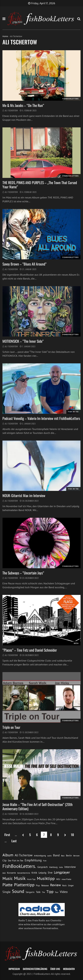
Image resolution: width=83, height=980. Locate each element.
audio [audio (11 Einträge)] (50, 856)
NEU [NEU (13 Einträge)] (58, 879)
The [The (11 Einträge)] (43, 892)
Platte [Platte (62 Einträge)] (8, 885)
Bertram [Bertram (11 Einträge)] (76, 856)
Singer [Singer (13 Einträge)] (71, 886)
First (7, 835)
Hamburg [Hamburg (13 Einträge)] (53, 867)
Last (14, 841)
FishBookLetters (71, 99)
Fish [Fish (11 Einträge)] (45, 861)
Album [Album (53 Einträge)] (8, 855)
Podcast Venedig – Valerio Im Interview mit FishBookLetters (41, 418)
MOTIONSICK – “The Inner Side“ (23, 341)
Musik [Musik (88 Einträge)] (20, 878)
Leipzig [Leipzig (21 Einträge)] (42, 873)
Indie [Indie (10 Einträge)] (61, 867)
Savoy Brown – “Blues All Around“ (25, 264)
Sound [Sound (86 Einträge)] (18, 891)
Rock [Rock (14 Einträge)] (64, 885)
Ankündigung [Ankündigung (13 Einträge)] (40, 856)
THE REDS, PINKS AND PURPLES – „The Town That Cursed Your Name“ (40, 185)
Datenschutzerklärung (35, 969)
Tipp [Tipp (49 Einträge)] (50, 891)
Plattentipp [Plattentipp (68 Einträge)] (24, 885)
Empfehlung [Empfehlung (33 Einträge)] (33, 860)
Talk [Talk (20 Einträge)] (38, 892)
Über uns (55, 969)
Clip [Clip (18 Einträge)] (4, 860)
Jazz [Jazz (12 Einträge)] (4, 873)
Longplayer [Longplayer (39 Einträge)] (62, 872)
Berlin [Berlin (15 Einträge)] (69, 856)
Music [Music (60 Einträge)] (8, 878)
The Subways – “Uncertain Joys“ (23, 573)
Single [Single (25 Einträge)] (6, 892)
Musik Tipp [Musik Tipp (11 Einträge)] (31, 879)
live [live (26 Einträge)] (50, 873)
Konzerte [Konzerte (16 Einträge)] (11, 873)
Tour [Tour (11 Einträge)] (57, 892)
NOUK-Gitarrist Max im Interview (24, 495)
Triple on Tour (11, 727)
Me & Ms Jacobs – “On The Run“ (23, 105)
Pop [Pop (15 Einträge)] (38, 885)
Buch (76, 643)
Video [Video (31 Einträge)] (64, 892)
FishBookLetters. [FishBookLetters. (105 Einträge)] (19, 866)
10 (72, 835)
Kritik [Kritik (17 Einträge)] (34, 873)
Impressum (14, 969)
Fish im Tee (73, 412)
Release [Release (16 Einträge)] (45, 885)
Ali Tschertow (11, 110)
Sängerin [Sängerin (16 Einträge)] (30, 892)
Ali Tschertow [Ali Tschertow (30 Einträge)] (24, 855)
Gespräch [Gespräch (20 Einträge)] (43, 867)
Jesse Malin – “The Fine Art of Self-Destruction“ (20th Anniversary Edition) (37, 806)
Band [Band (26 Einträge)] (56, 855)
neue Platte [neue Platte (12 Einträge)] (66, 879)
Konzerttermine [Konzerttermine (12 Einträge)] (24, 873)
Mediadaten (69, 969)
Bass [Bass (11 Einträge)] (63, 856)
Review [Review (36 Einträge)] (55, 885)
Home (5, 36)
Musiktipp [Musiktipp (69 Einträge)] (46, 878)
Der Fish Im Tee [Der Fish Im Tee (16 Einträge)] (16, 861)
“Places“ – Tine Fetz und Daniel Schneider (30, 650)
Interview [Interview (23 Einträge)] (70, 867)
